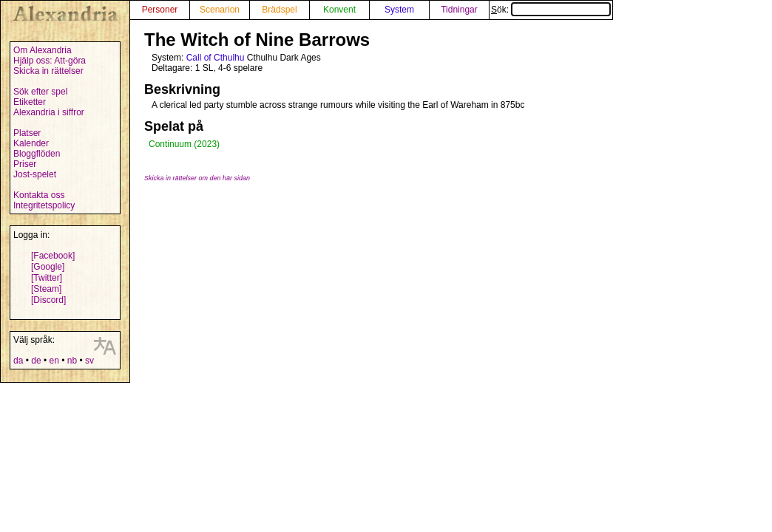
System (399, 10)
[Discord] (48, 300)
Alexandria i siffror (49, 112)
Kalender (31, 143)
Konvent (339, 10)
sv (89, 361)
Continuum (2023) (184, 144)
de (36, 361)
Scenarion (220, 10)
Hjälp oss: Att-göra (50, 61)
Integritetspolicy (44, 205)
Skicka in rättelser (48, 71)
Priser (25, 164)
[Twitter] (47, 278)
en (54, 361)
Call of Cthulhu (216, 58)
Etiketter (30, 102)
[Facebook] (53, 256)
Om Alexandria (43, 50)
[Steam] (46, 289)
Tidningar (459, 10)
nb (72, 361)
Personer (160, 10)
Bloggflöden (37, 154)
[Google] (48, 267)
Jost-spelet (35, 174)
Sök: (551, 10)
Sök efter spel (40, 92)
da (18, 361)
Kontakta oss (39, 195)
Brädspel (279, 10)
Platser (27, 133)
